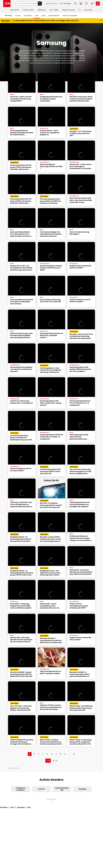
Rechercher (40, 4)
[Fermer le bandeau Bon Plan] (101, 21)
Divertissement (54, 16)
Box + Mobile (54, 10)
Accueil (18, 16)
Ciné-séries (28, 16)
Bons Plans (88, 10)
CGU (12, 807)
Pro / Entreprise (65, 4)
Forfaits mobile (28, 10)
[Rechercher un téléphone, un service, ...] (28, 4)
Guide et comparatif (70, 16)
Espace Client (98, 4)
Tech (37, 16)
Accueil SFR (7, 4)
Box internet (15, 10)
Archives (4, 807)
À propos (21, 807)
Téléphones (42, 10)
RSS (29, 807)
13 (74, 754)
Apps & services (51, 4)
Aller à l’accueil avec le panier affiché (87, 4)
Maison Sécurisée (69, 10)
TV (80, 10)
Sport (44, 16)
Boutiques (81, 4)
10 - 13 (55, 761)
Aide (75, 4)
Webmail (92, 4)
